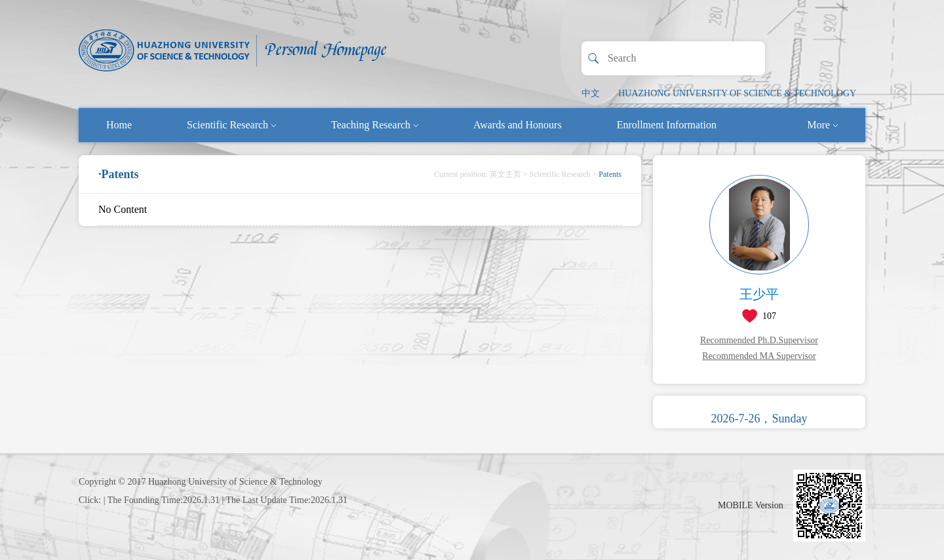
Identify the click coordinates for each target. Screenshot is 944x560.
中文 (591, 93)
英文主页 (505, 174)
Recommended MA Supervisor (759, 356)
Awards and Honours (518, 125)
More (822, 125)
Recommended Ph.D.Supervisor (759, 340)
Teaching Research (375, 125)
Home (119, 125)
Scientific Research (231, 125)
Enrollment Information (667, 125)
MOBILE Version (751, 505)
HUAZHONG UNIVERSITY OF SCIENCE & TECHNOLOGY (737, 93)
